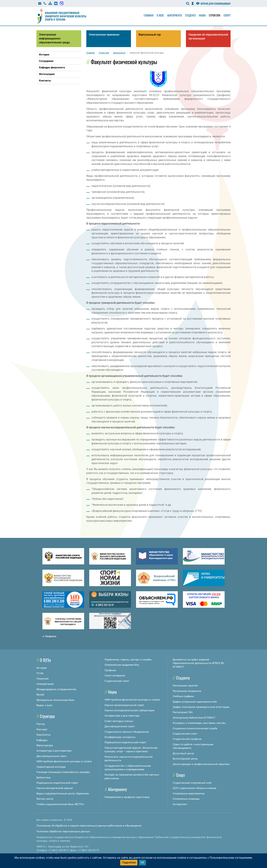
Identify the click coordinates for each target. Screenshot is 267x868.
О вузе (160, 15)
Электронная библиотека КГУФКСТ (194, 718)
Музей (40, 695)
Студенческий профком (187, 739)
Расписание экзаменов (187, 691)
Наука (202, 15)
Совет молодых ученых (119, 721)
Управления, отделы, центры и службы (128, 660)
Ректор (41, 724)
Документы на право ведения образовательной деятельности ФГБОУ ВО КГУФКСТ (198, 663)
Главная (149, 15)
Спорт (227, 15)
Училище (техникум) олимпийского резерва (63, 772)
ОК (142, 862)
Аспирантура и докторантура (54, 751)
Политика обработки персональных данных (63, 831)
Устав (40, 673)
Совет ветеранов (115, 676)
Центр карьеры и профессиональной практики (201, 764)
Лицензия (42, 679)
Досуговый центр (183, 753)
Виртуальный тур (150, 35)
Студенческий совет (117, 681)
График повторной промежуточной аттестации (201, 707)
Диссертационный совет (52, 756)
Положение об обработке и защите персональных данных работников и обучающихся (89, 826)
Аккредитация (45, 684)
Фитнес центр (45, 799)
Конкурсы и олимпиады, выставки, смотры (199, 723)
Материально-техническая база (55, 700)
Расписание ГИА (183, 712)
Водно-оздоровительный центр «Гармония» (63, 794)
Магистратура (45, 745)
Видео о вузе (44, 705)
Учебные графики (183, 696)
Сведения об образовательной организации (208, 37)
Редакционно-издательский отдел (57, 783)
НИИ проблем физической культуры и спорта (64, 761)
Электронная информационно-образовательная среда (54, 39)
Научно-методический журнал (55, 788)
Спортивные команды (186, 799)
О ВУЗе (45, 660)
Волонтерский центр (185, 759)
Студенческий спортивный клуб (192, 783)
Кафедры (42, 740)
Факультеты (44, 735)
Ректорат (42, 729)
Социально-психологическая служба (195, 728)
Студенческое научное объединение (127, 732)
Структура (215, 15)
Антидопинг (180, 804)
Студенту (190, 15)
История (42, 668)
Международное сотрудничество (56, 689)
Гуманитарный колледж (51, 767)
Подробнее (129, 862)
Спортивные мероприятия (189, 794)
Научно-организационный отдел (124, 705)
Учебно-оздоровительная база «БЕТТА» (60, 804)
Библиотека (44, 778)
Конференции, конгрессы (120, 737)
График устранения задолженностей (195, 702)
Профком (110, 670)
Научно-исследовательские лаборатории (129, 710)
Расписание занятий (185, 686)
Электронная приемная (104, 35)
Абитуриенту (175, 15)
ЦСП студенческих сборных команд (194, 788)
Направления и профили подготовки (127, 797)
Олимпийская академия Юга (122, 665)
